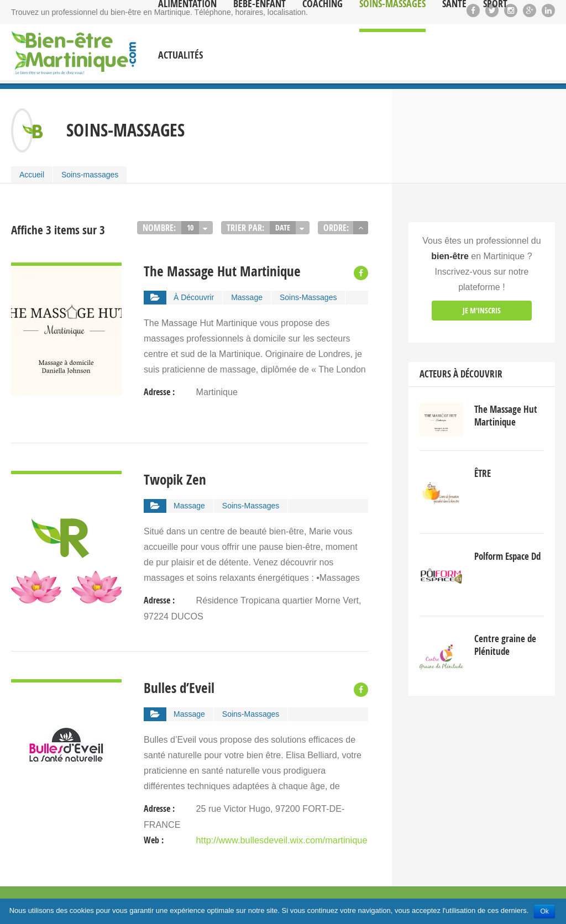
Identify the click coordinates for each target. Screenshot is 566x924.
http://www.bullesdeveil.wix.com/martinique (279, 841)
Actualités (180, 55)
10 (190, 227)
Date (283, 227)
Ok (544, 911)
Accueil (32, 175)
